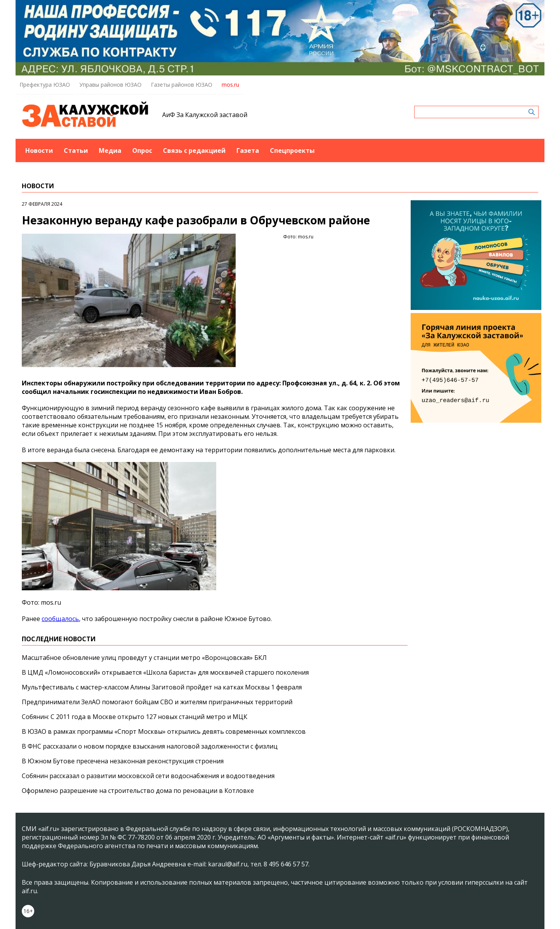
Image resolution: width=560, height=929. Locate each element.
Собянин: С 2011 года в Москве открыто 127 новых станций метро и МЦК (135, 717)
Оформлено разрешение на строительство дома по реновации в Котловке (138, 791)
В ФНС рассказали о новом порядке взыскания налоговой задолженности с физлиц (150, 746)
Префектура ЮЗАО (45, 85)
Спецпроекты (292, 150)
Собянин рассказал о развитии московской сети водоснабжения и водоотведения (148, 776)
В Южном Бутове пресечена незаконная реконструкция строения (123, 761)
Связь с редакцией (194, 150)
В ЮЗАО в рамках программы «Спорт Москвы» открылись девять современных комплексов (164, 731)
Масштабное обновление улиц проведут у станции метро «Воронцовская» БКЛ (144, 658)
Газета (248, 150)
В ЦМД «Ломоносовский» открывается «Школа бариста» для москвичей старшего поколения (165, 672)
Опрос (142, 150)
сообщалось (60, 619)
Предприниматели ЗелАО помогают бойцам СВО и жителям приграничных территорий (157, 702)
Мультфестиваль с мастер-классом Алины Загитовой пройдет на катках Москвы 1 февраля (162, 687)
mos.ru (230, 85)
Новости (39, 150)
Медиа (110, 150)
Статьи (76, 150)
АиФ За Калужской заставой (205, 115)
